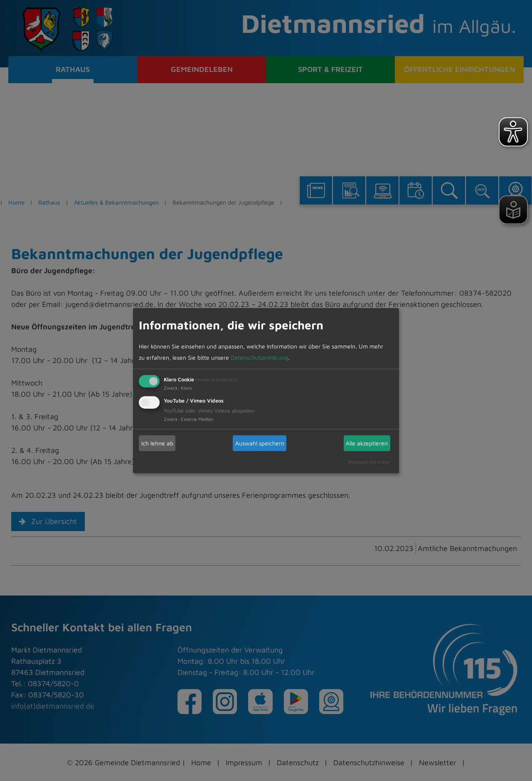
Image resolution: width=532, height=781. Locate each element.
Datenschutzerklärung (259, 357)
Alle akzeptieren (367, 443)
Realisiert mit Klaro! (369, 461)
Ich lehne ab (157, 443)
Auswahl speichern (260, 443)
